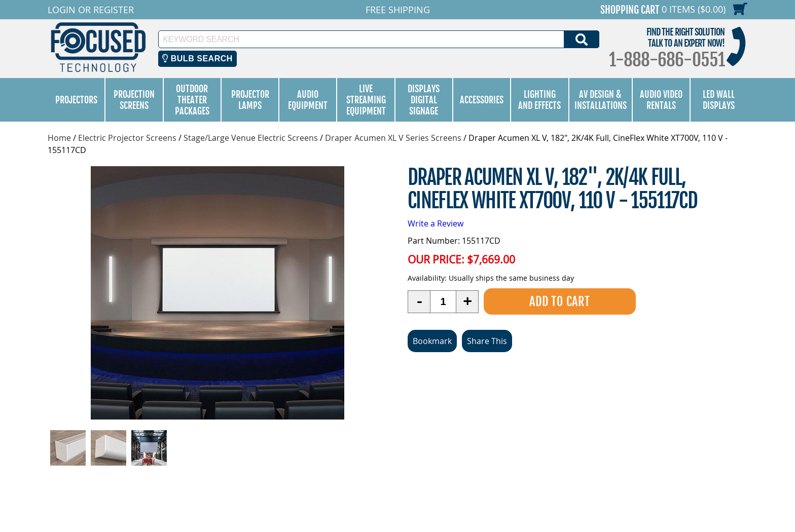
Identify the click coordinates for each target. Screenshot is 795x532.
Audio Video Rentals (661, 100)
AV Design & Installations (601, 100)
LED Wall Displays (719, 100)
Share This (487, 341)
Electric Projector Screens (127, 138)
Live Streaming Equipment (366, 100)
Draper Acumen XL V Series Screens (393, 138)
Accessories (482, 100)
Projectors (76, 100)
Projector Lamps (250, 100)
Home (59, 138)
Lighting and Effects (539, 100)
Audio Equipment (308, 100)
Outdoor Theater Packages (192, 100)
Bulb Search (197, 59)
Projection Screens (134, 100)
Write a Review (436, 223)
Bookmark (432, 341)
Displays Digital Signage (424, 100)
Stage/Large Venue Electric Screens (251, 138)
